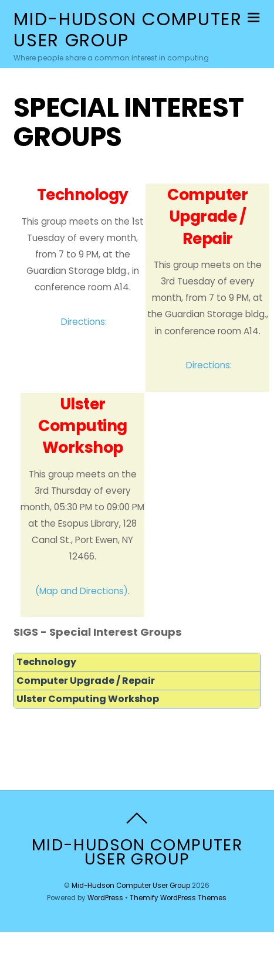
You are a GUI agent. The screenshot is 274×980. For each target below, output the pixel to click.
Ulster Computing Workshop (88, 699)
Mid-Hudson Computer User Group (131, 886)
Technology (46, 662)
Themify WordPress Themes (178, 898)
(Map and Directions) (82, 591)
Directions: (84, 322)
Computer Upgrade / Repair (86, 681)
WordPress (105, 898)
